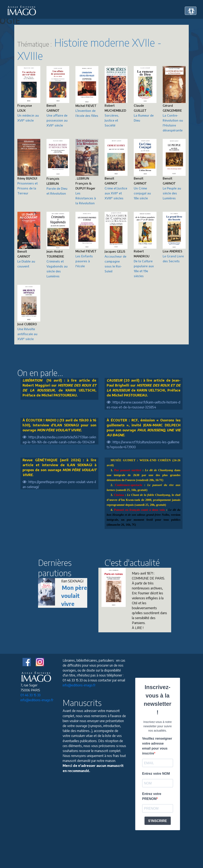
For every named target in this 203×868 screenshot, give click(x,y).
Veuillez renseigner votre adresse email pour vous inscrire (157, 746)
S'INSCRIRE (158, 821)
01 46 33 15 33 (30, 695)
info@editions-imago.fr (37, 700)
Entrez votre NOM (156, 774)
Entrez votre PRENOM (152, 796)
